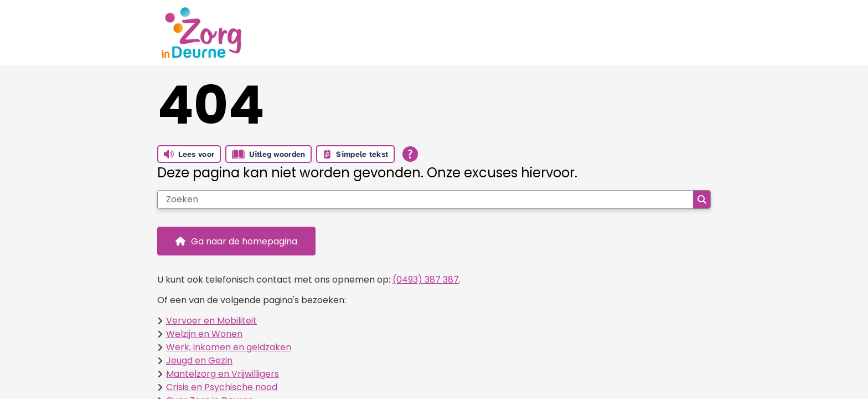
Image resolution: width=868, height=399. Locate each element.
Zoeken (702, 199)
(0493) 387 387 (426, 280)
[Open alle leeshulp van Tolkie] (410, 154)
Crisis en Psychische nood (222, 387)
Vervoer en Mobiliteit (211, 321)
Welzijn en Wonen (204, 334)
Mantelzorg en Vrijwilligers (223, 374)
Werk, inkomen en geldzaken (229, 347)
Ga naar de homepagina (244, 241)
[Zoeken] (425, 199)
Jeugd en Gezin (199, 360)
